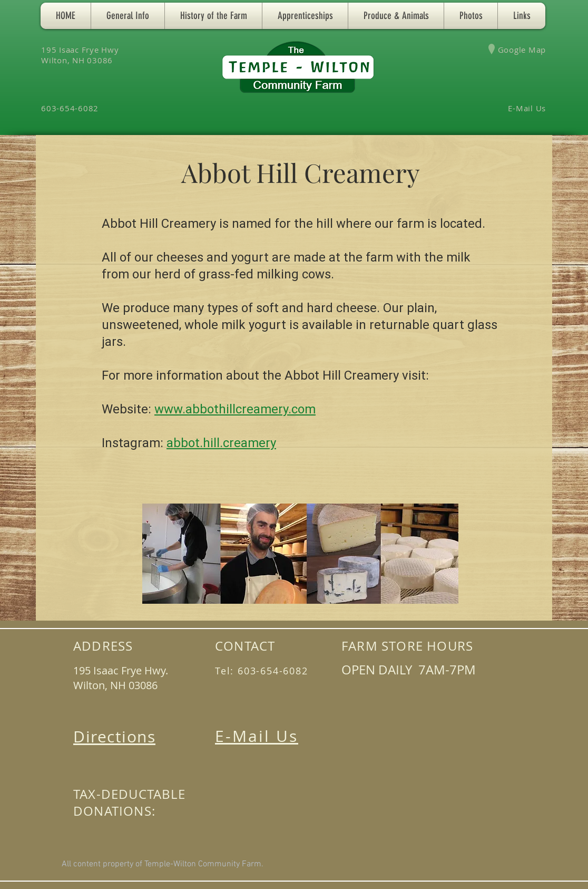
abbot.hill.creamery (221, 443)
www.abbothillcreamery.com (235, 409)
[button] (128, 16)
